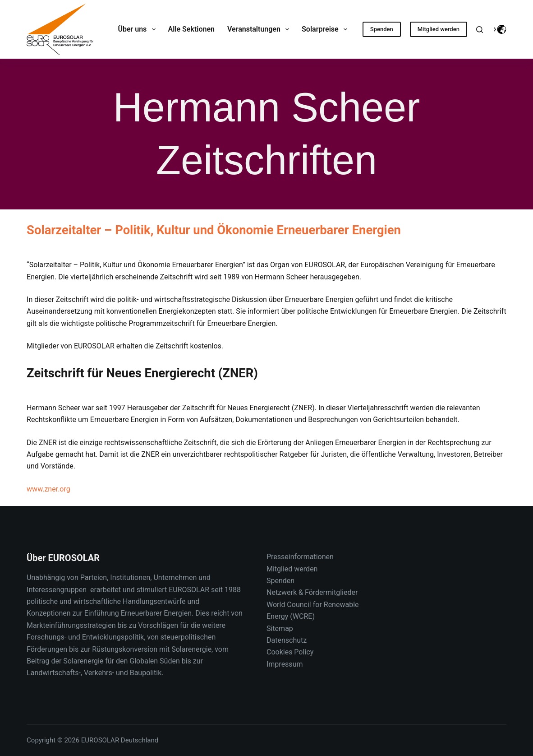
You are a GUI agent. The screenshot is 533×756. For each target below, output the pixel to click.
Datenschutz (287, 640)
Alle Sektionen (191, 29)
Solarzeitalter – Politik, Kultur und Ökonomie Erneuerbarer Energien (214, 230)
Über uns (138, 29)
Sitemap (280, 628)
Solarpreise (326, 29)
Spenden (382, 29)
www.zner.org (48, 489)
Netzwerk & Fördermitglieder (312, 592)
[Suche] (480, 30)
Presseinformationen (300, 557)
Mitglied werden (439, 29)
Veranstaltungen (260, 29)
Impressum (285, 664)
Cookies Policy (290, 652)
